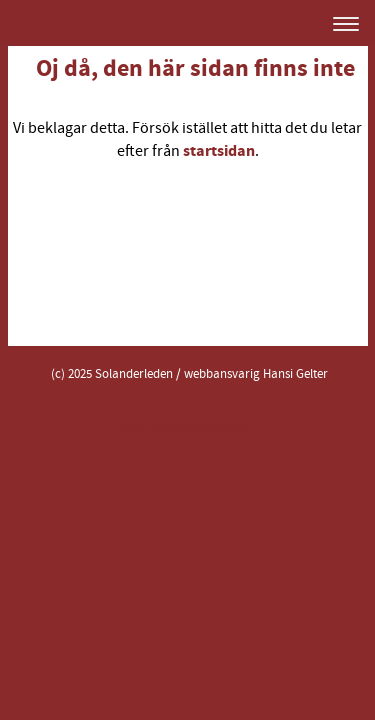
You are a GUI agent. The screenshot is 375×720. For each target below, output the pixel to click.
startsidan (219, 151)
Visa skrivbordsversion (187, 428)
